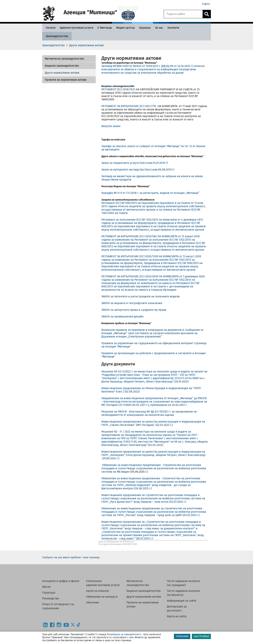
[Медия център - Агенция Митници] (126, 28)
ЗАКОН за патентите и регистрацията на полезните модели (141, 296)
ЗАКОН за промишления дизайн (122, 316)
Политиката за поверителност (124, 634)
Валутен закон (111, 126)
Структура (49, 593)
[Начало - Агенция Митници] (50, 28)
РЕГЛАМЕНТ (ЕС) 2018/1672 (118, 89)
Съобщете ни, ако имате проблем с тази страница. (71, 557)
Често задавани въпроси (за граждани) (183, 583)
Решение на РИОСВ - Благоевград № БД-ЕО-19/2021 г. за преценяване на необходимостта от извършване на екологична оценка (149, 413)
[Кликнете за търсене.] (207, 14)
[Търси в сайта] (183, 14)
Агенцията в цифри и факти (61, 581)
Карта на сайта (177, 616)
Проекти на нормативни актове (66, 80)
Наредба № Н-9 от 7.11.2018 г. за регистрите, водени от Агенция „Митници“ (150, 193)
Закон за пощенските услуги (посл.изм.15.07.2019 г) (135, 163)
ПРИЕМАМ (182, 636)
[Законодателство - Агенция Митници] (57, 36)
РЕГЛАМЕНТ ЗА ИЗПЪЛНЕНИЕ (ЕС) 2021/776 (129, 106)
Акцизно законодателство (62, 66)
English (206, 4)
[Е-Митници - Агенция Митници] (105, 28)
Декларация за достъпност (177, 608)
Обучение (93, 602)
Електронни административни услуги (103, 583)
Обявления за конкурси (102, 597)
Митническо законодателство (64, 59)
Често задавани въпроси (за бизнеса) (183, 593)
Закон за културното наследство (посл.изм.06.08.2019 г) (138, 170)
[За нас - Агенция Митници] (159, 28)
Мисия (46, 587)
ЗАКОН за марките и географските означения (132, 303)
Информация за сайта (182, 601)
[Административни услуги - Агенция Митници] (77, 28)
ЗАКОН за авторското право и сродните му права (134, 310)
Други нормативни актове (62, 73)
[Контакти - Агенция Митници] (173, 28)
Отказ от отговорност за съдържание (58, 606)
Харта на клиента (97, 591)
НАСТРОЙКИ (201, 636)
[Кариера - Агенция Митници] (145, 28)
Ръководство (51, 598)
